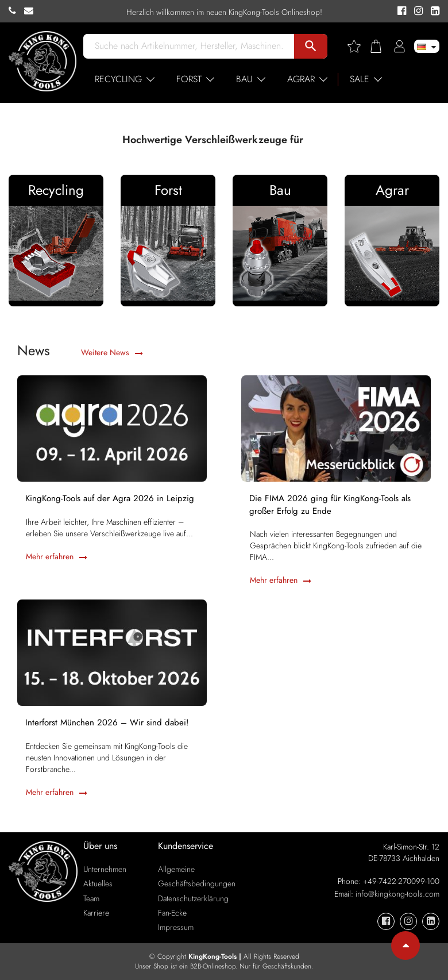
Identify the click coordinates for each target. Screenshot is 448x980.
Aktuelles (98, 883)
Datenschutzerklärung (193, 898)
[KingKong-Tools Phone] (16, 11)
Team (91, 898)
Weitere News (112, 352)
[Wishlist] (358, 46)
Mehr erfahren (57, 557)
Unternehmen (105, 869)
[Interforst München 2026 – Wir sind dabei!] (112, 651)
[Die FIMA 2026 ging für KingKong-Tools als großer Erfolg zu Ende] (336, 427)
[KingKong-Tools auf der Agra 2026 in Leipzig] (112, 427)
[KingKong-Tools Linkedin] (432, 11)
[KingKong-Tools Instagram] (417, 11)
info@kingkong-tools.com (397, 894)
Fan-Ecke (172, 913)
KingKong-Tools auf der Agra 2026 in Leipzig (110, 499)
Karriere (96, 913)
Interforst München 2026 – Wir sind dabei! (108, 723)
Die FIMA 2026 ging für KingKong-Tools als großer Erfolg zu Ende (331, 505)
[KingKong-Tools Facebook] (400, 11)
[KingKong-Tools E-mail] (32, 11)
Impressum (176, 927)
